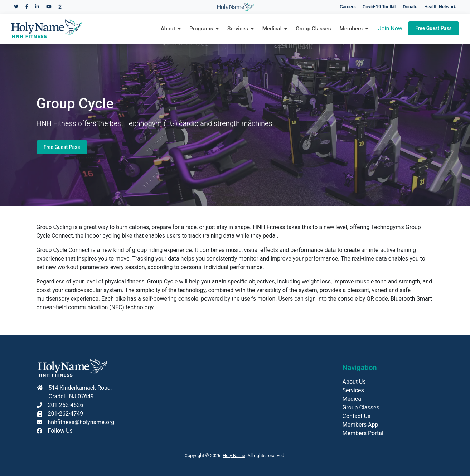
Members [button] (354, 29)
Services (353, 390)
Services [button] (241, 29)
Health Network (440, 7)
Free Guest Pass (433, 28)
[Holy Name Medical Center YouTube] (49, 7)
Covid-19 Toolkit (379, 7)
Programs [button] (204, 29)
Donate (410, 7)
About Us (354, 382)
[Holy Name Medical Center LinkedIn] (37, 7)
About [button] (171, 29)
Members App (360, 425)
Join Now (390, 28)
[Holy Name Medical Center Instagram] (60, 7)
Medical (353, 399)
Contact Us (357, 416)
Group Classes (313, 29)
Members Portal (363, 433)
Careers (348, 7)
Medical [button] (275, 29)
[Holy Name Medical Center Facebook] (27, 7)
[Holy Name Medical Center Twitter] (16, 7)
